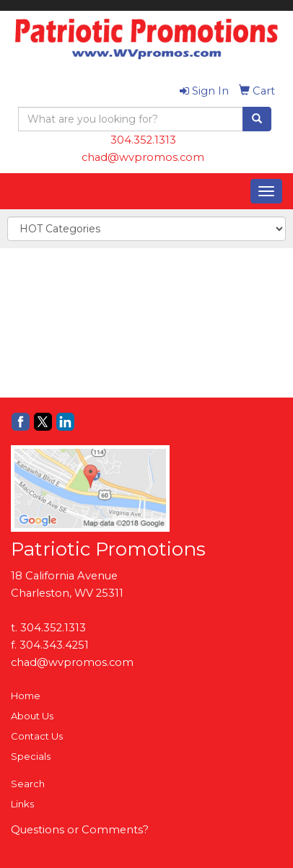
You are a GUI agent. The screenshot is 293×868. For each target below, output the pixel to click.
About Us (32, 716)
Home (26, 696)
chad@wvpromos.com (143, 157)
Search (28, 784)
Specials (31, 756)
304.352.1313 (143, 140)
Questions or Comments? (80, 830)
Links (22, 804)
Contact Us (37, 736)
